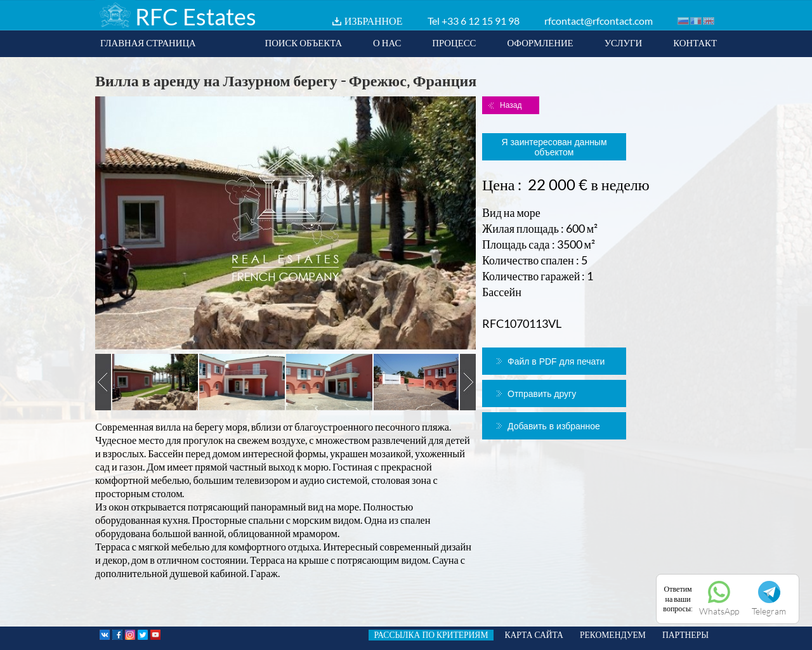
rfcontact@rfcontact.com (599, 21)
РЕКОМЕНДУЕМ (613, 635)
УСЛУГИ (624, 42)
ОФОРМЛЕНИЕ (540, 42)
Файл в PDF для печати (556, 361)
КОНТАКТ (695, 42)
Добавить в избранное (554, 426)
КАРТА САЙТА (534, 635)
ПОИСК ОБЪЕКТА (303, 42)
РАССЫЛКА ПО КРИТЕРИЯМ (431, 635)
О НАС (387, 42)
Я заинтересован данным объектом (554, 147)
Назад (511, 105)
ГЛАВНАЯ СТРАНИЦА (148, 42)
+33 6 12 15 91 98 (481, 21)
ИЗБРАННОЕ (374, 21)
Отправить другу (542, 394)
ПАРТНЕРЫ (685, 635)
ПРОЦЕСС (454, 42)
